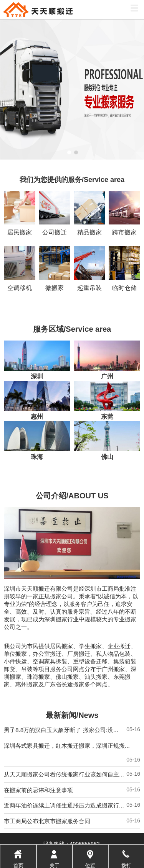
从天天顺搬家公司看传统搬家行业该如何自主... (64, 714)
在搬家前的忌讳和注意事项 (38, 730)
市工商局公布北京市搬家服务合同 (47, 761)
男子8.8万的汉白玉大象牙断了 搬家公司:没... (61, 669)
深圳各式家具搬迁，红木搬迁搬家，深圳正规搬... (67, 685)
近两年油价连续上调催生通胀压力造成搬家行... (64, 745)
